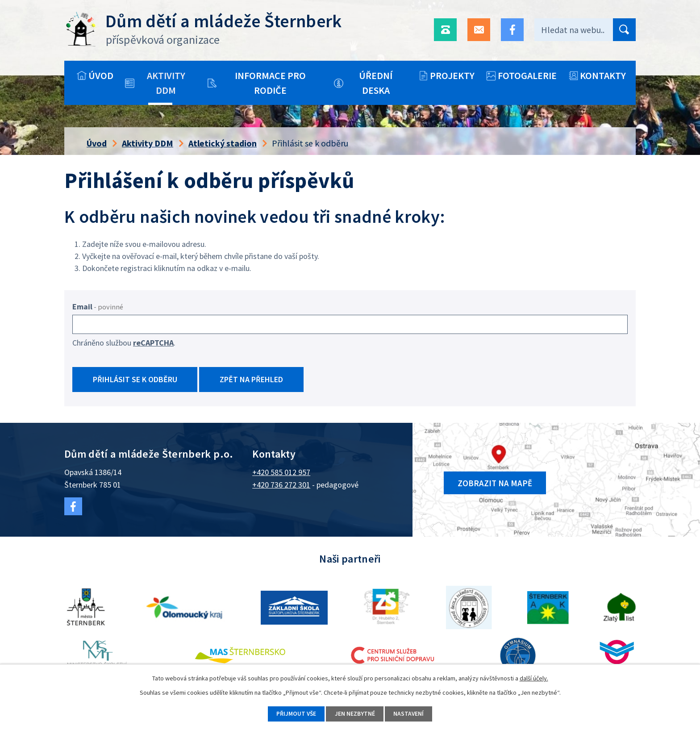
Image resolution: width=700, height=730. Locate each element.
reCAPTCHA (153, 343)
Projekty (452, 75)
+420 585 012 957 (281, 474)
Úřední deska (376, 83)
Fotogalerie (527, 75)
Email (98, 307)
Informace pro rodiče (270, 83)
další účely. (534, 678)
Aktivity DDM (166, 83)
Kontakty (603, 75)
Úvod (101, 75)
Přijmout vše (294, 713)
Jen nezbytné (355, 713)
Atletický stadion (223, 143)
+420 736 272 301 (281, 486)
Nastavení (410, 713)
